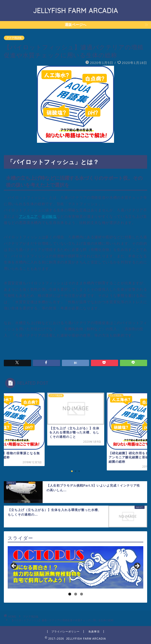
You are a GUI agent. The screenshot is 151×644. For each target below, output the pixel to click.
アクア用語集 (14, 38)
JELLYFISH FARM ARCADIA (75, 11)
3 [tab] (82, 594)
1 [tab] (70, 594)
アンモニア (28, 217)
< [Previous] (14, 566)
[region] (75, 567)
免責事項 (94, 632)
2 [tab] (76, 594)
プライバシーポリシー (65, 632)
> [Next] (137, 566)
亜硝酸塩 (49, 217)
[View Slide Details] (75, 567)
